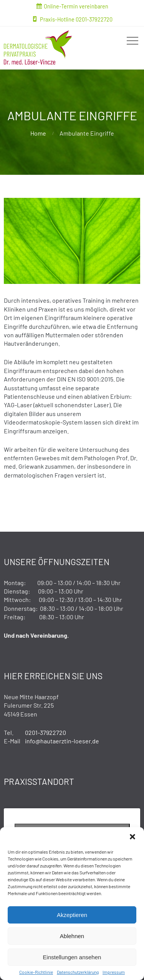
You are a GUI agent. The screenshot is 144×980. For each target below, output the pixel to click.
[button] (132, 837)
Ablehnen (72, 936)
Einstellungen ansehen (72, 957)
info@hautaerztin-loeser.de (62, 741)
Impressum (114, 972)
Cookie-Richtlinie (36, 972)
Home (38, 133)
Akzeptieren (72, 915)
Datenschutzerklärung (78, 972)
